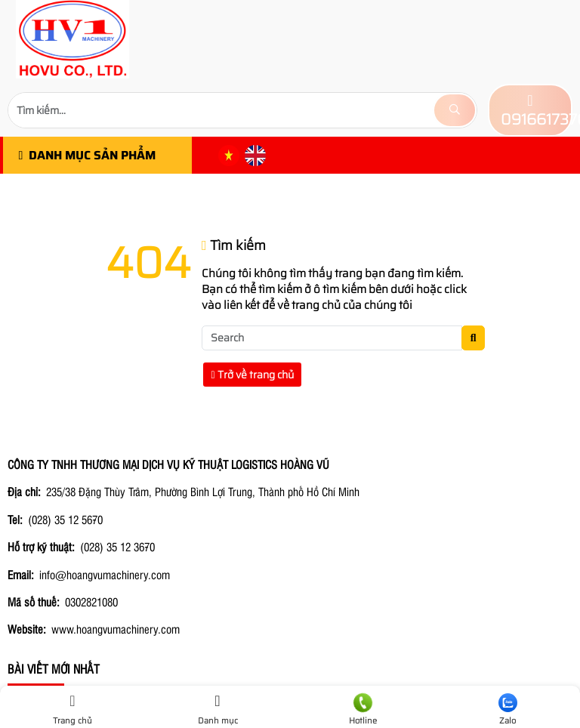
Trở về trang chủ (253, 375)
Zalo (507, 710)
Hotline (362, 710)
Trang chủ (72, 710)
